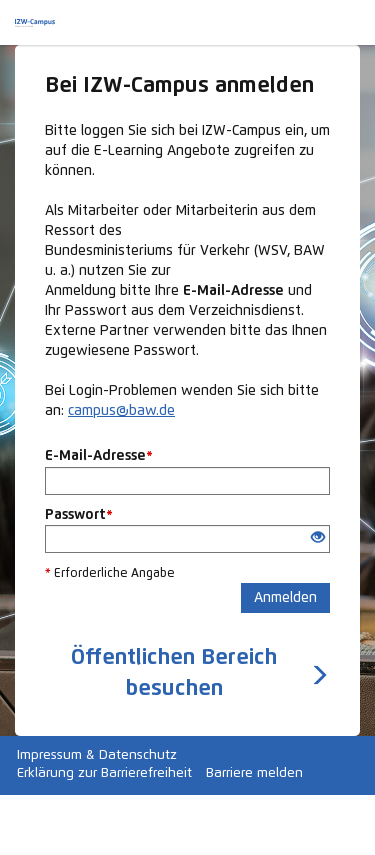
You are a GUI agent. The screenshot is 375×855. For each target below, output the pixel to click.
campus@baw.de (121, 411)
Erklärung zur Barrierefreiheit (104, 773)
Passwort (79, 515)
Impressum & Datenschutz (97, 755)
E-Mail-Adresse (99, 456)
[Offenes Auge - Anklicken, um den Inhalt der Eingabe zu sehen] (318, 539)
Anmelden (285, 598)
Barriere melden (254, 773)
